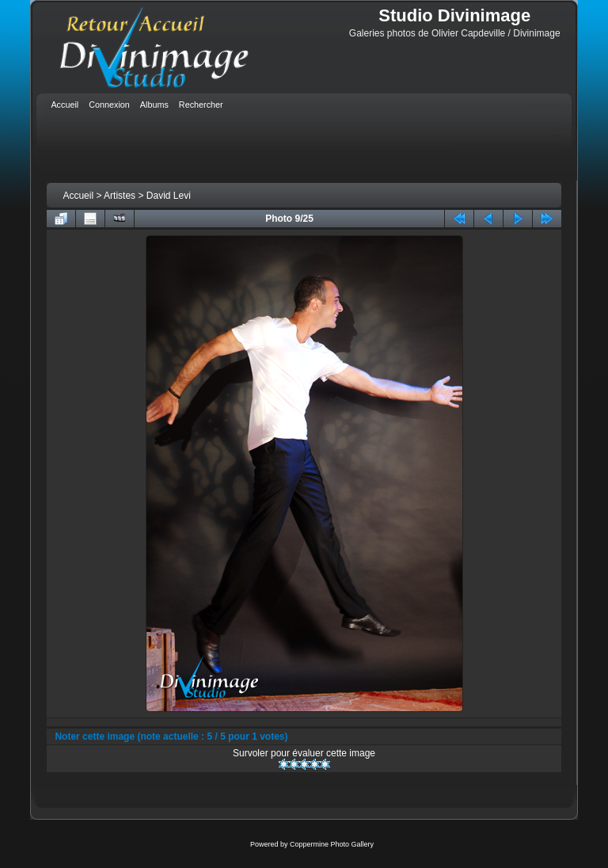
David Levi (169, 196)
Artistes (120, 196)
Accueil (78, 196)
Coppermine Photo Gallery (332, 844)
